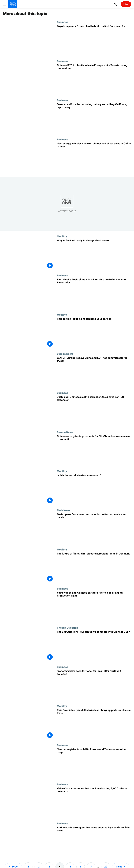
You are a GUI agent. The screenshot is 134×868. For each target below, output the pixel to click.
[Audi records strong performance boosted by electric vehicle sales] (94, 841)
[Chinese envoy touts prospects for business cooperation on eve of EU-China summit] (94, 450)
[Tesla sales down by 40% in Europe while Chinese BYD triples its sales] (94, 79)
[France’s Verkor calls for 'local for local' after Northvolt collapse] (94, 685)
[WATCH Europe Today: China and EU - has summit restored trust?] (94, 372)
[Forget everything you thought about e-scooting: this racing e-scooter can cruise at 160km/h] (94, 489)
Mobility (62, 236)
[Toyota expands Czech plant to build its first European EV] (94, 40)
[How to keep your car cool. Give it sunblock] (94, 333)
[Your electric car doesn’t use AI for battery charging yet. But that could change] (94, 254)
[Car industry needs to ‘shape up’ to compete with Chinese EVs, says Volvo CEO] (94, 646)
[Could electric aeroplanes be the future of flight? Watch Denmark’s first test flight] (94, 568)
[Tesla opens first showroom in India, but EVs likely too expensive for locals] (94, 528)
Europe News (65, 354)
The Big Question (67, 628)
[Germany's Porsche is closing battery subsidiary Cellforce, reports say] (94, 118)
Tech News (64, 510)
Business (62, 22)
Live (126, 4)
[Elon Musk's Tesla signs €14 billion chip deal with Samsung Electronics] (94, 293)
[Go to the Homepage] (13, 4)
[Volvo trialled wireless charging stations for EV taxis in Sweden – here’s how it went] (94, 724)
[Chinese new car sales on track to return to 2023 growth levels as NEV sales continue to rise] (94, 157)
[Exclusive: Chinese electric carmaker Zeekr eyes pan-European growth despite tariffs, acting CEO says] (94, 411)
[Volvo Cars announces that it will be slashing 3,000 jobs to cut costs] (94, 802)
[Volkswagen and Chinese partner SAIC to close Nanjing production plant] (94, 607)
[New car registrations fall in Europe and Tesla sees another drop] (94, 763)
